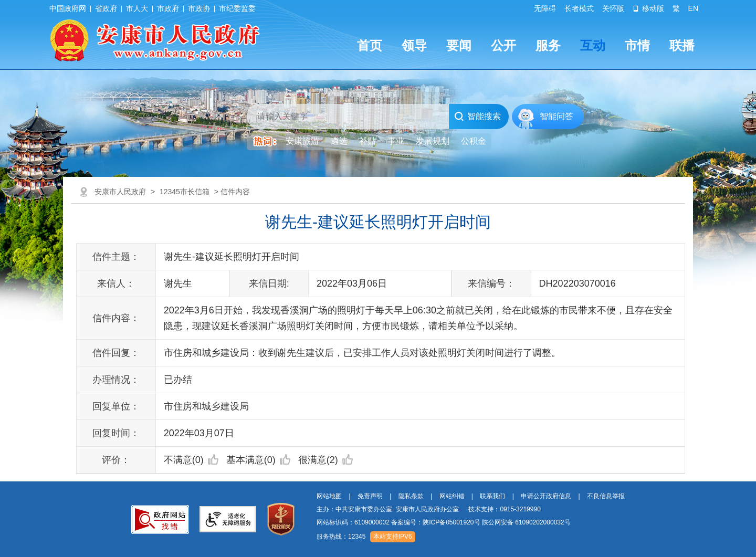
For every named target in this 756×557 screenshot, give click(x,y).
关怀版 (613, 8)
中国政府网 (68, 8)
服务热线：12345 (341, 537)
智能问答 (556, 116)
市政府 (168, 8)
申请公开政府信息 (546, 496)
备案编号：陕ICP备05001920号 (435, 522)
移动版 (648, 8)
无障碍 (545, 8)
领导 (414, 45)
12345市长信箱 (185, 192)
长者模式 (579, 8)
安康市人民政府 (120, 192)
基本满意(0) (258, 460)
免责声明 (370, 496)
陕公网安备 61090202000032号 (526, 522)
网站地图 (329, 496)
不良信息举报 (606, 496)
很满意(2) (325, 460)
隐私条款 (411, 496)
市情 (637, 45)
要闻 (459, 45)
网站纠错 (452, 496)
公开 (503, 45)
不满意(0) (191, 460)
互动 (593, 45)
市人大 (137, 8)
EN (693, 8)
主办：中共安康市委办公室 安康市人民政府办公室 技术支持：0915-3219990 (429, 509)
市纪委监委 (237, 8)
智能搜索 (477, 117)
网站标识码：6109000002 (444, 522)
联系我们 (492, 496)
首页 (370, 45)
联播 (682, 45)
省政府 (106, 8)
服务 (548, 45)
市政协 (199, 8)
